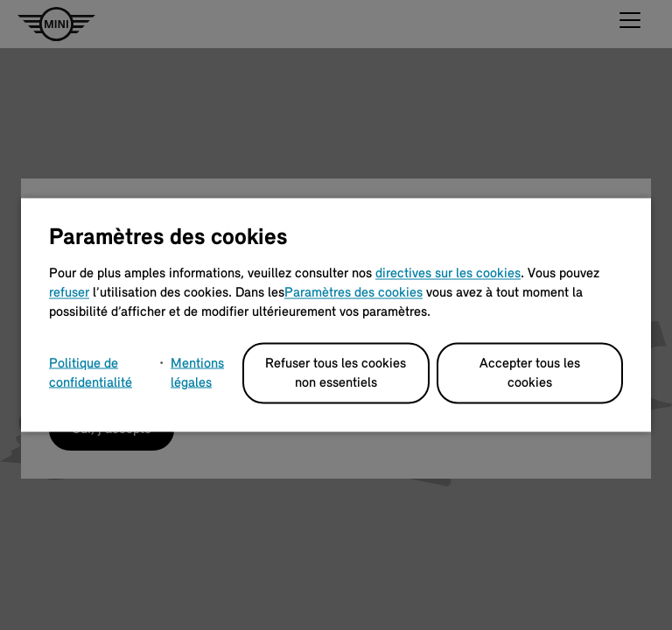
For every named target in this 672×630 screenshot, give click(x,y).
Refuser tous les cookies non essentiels (336, 374)
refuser (69, 293)
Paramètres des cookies (353, 293)
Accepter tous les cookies (530, 374)
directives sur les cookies (448, 274)
